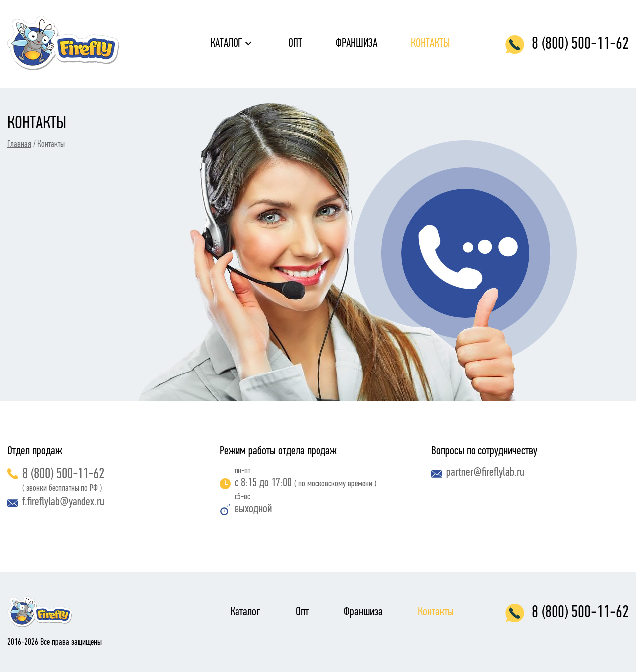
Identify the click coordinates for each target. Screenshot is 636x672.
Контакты (430, 44)
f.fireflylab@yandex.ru (56, 502)
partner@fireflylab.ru (478, 473)
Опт (295, 44)
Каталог (226, 44)
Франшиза (357, 44)
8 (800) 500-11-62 (56, 475)
